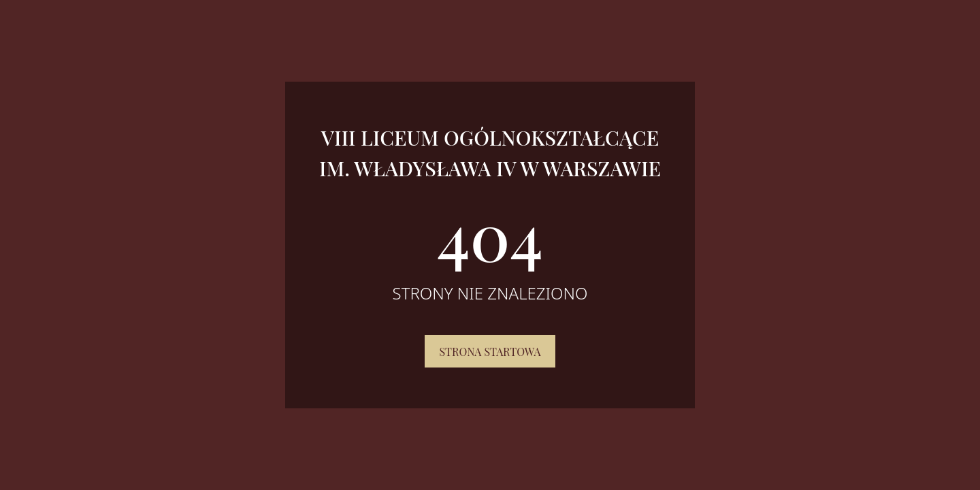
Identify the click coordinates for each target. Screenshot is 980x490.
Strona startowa (490, 352)
